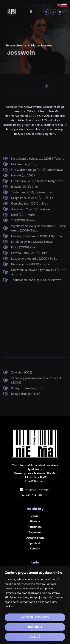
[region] (35, 606)
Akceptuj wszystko (35, 617)
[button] (31, 12)
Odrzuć (35, 637)
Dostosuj (35, 627)
